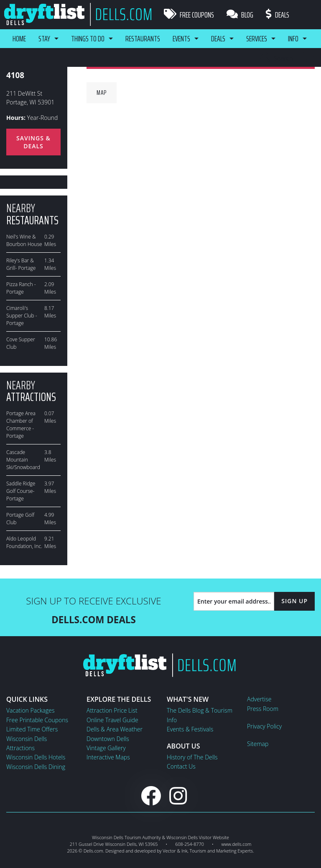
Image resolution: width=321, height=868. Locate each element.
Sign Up (294, 601)
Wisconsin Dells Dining (36, 767)
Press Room (263, 709)
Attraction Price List (112, 710)
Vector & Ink (175, 851)
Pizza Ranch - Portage (21, 288)
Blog (240, 15)
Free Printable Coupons (37, 720)
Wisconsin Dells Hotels (36, 757)
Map (102, 93)
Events (181, 38)
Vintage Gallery (106, 748)
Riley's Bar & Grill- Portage (21, 264)
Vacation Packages (30, 710)
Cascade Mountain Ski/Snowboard (23, 460)
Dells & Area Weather (115, 729)
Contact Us (181, 766)
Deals (278, 15)
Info (293, 38)
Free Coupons (189, 15)
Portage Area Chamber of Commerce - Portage (21, 425)
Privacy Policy (264, 726)
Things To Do (88, 38)
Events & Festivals (190, 729)
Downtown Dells (108, 739)
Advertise (259, 699)
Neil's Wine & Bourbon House (24, 240)
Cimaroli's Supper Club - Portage (22, 316)
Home (19, 38)
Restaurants (143, 38)
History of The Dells (192, 757)
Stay (44, 38)
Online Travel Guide (112, 720)
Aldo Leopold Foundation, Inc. (24, 542)
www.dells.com (237, 844)
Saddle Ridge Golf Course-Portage (21, 491)
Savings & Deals (33, 142)
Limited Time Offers (32, 729)
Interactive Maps (108, 757)
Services (257, 38)
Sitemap (258, 744)
